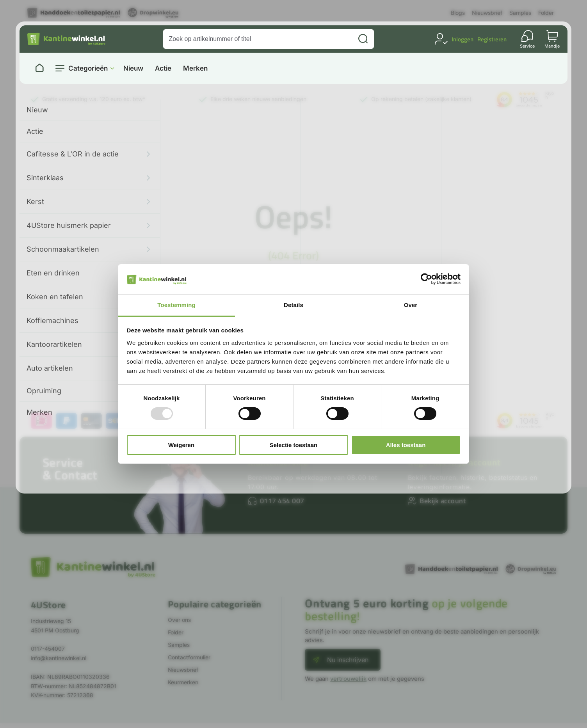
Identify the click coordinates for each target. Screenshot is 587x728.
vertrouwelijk (348, 679)
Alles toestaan (406, 445)
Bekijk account (443, 501)
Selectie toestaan (294, 445)
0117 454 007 (282, 501)
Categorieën (88, 68)
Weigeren (181, 445)
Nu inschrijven (348, 660)
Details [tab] (293, 305)
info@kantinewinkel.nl (59, 658)
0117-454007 (48, 649)
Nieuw (133, 68)
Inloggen (462, 39)
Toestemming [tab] (176, 305)
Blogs (458, 13)
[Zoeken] (363, 39)
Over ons (179, 620)
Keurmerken (183, 682)
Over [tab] (411, 305)
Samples (520, 13)
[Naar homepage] (39, 68)
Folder (546, 13)
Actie (163, 68)
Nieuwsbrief (487, 13)
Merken (195, 68)
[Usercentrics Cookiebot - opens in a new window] (426, 279)
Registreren (492, 39)
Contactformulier (189, 657)
